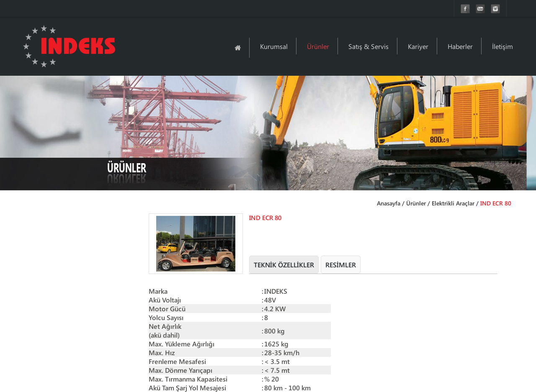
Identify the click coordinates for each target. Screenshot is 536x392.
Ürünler (318, 46)
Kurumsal (274, 46)
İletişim (502, 46)
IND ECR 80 (496, 203)
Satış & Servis (368, 46)
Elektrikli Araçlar (453, 203)
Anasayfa (389, 203)
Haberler (460, 46)
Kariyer (418, 46)
